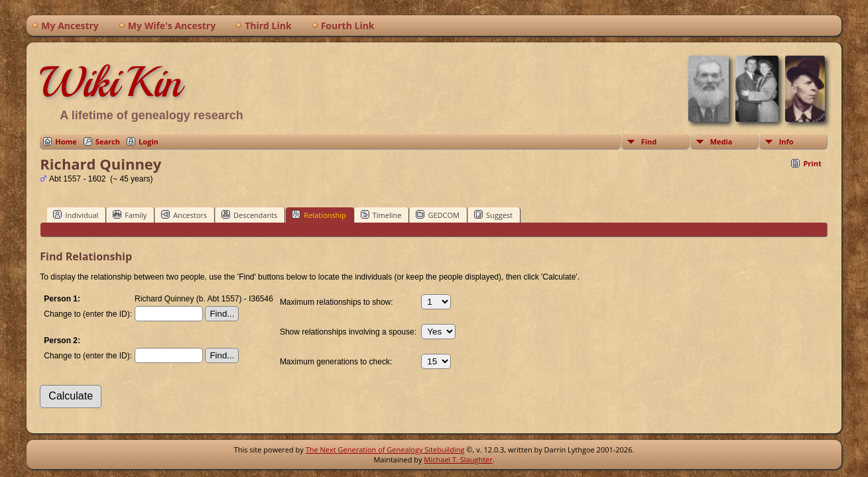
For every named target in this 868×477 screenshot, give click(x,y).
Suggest (493, 215)
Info (786, 141)
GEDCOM (437, 215)
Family (130, 215)
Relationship (319, 215)
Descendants (249, 215)
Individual (76, 215)
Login (149, 141)
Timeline (381, 215)
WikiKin (111, 82)
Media (721, 141)
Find (649, 141)
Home (66, 141)
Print (812, 163)
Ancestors (184, 215)
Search (108, 141)
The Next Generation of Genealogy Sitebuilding (385, 450)
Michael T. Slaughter (458, 459)
